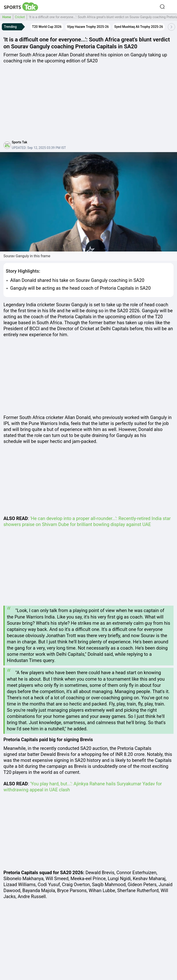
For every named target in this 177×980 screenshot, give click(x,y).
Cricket (20, 17)
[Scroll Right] (171, 27)
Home (7, 17)
